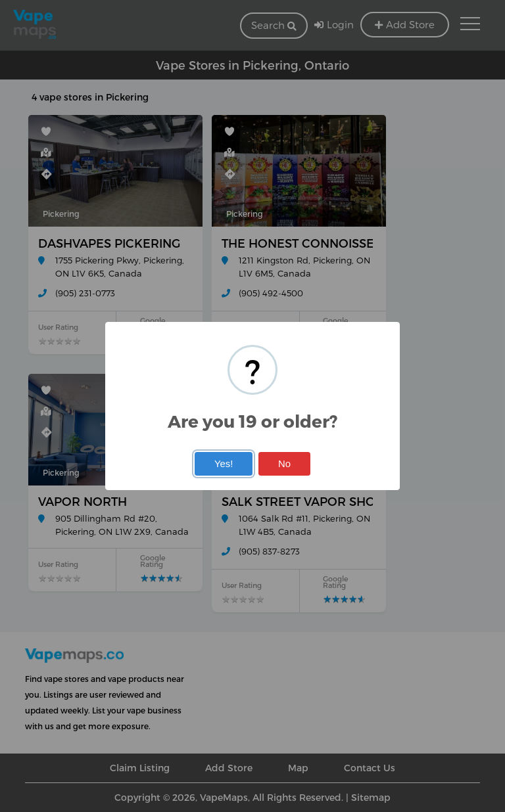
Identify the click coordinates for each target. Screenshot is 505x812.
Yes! (224, 464)
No (284, 464)
